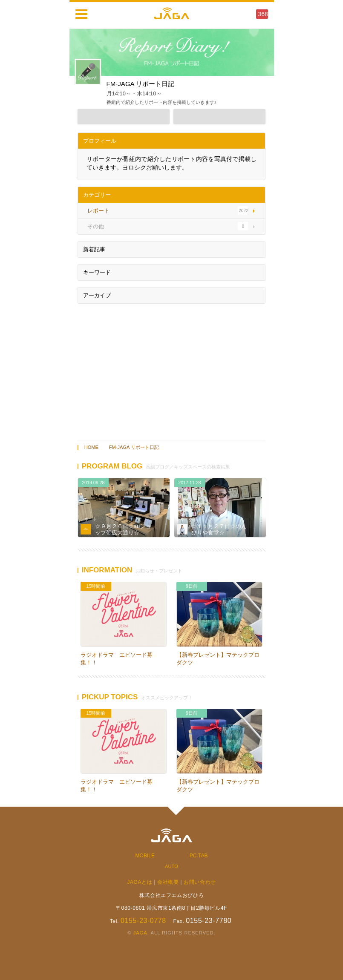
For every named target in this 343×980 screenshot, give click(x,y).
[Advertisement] (172, 370)
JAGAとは (140, 882)
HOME (91, 447)
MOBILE (145, 856)
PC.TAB (199, 856)
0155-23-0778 (143, 921)
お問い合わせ (200, 882)
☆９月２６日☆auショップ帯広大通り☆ (123, 530)
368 (263, 14)
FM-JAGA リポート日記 (134, 447)
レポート (89, 519)
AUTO (171, 866)
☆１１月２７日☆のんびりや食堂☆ (219, 530)
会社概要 (168, 882)
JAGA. (141, 933)
